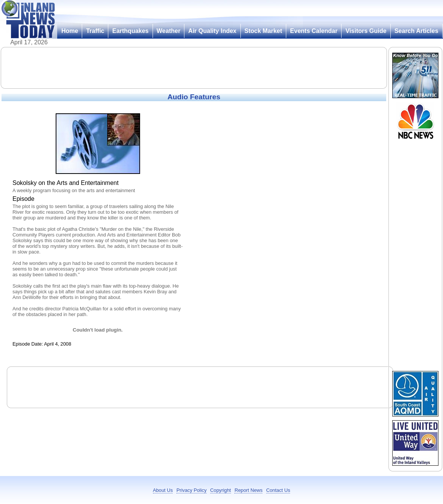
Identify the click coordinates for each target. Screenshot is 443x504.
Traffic (95, 31)
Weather (169, 31)
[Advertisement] (194, 68)
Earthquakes (130, 31)
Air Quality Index (212, 31)
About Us (163, 490)
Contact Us (278, 490)
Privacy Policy (192, 490)
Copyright (221, 490)
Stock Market (264, 31)
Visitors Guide (366, 31)
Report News (248, 490)
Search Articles (416, 31)
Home (70, 31)
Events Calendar (314, 31)
